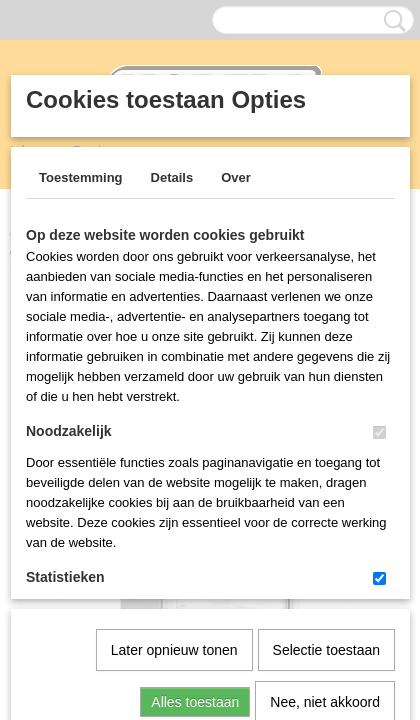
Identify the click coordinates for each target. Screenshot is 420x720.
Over (236, 177)
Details (172, 177)
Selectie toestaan (326, 443)
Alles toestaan (195, 495)
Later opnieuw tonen (174, 443)
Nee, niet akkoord (325, 495)
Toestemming (81, 177)
